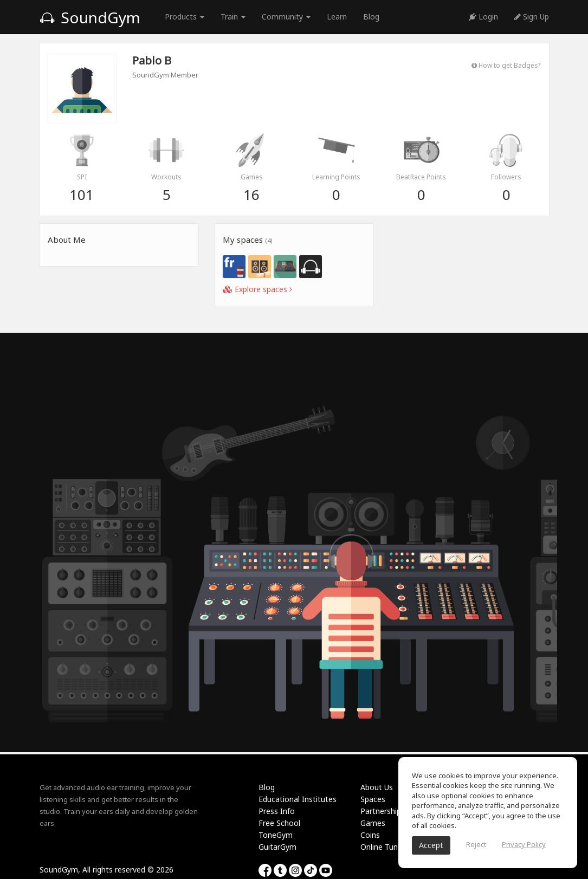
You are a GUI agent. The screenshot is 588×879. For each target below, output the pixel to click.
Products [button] (185, 17)
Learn (337, 17)
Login (483, 17)
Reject (476, 844)
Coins (370, 835)
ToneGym (276, 835)
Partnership (381, 811)
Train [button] (233, 17)
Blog (371, 17)
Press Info (277, 811)
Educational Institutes (298, 799)
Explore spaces (257, 289)
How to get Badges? (506, 65)
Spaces (373, 799)
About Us (377, 787)
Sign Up (532, 17)
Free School (279, 823)
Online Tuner (383, 847)
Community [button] (286, 17)
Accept (431, 845)
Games (373, 823)
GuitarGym (277, 847)
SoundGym (90, 17)
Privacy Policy (524, 844)
